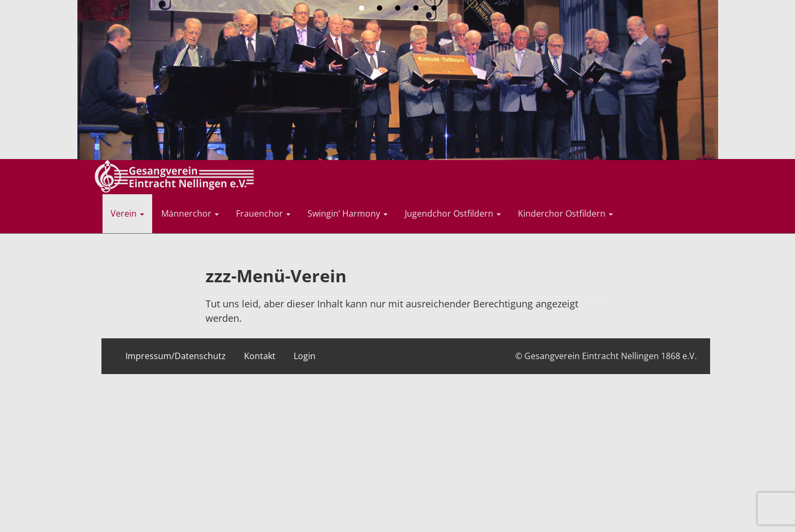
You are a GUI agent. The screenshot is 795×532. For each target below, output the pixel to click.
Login (305, 356)
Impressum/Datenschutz (176, 356)
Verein (127, 213)
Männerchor (190, 213)
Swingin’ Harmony (348, 213)
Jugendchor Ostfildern (453, 213)
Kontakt (260, 356)
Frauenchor (263, 213)
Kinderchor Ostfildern (565, 213)
